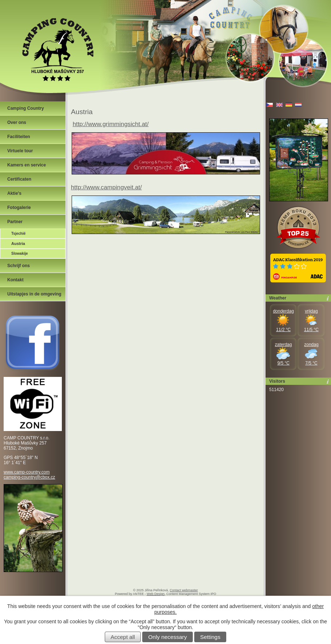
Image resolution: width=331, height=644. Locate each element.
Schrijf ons (19, 266)
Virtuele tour (20, 151)
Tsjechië (18, 234)
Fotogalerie (19, 208)
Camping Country (26, 108)
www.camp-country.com (27, 472)
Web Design (155, 594)
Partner (15, 222)
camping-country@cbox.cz (29, 477)
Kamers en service (27, 165)
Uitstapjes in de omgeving (34, 294)
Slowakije (20, 253)
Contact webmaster (184, 590)
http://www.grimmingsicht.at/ (111, 124)
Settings (210, 637)
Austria (18, 243)
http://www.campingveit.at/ (106, 187)
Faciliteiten (19, 137)
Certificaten (19, 179)
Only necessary (168, 637)
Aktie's (14, 193)
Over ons (17, 122)
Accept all (123, 637)
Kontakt (15, 280)
